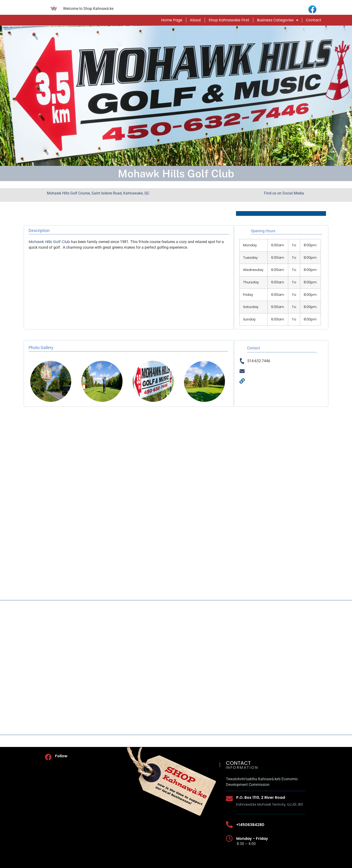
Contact (314, 20)
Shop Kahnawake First (229, 20)
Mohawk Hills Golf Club (49, 242)
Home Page (172, 20)
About (195, 20)
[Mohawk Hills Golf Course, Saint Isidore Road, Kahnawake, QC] (176, 668)
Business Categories (278, 20)
